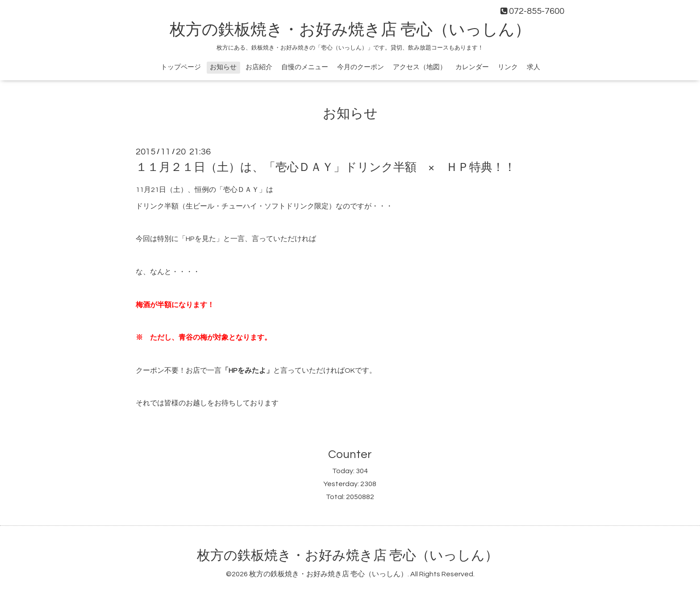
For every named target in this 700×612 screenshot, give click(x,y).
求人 (533, 67)
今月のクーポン (360, 67)
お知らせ (223, 67)
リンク (508, 67)
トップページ (181, 67)
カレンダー (472, 67)
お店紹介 (259, 67)
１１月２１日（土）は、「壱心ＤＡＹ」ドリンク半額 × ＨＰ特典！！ (326, 167)
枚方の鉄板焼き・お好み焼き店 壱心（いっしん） (350, 30)
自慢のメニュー (305, 67)
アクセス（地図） (420, 67)
